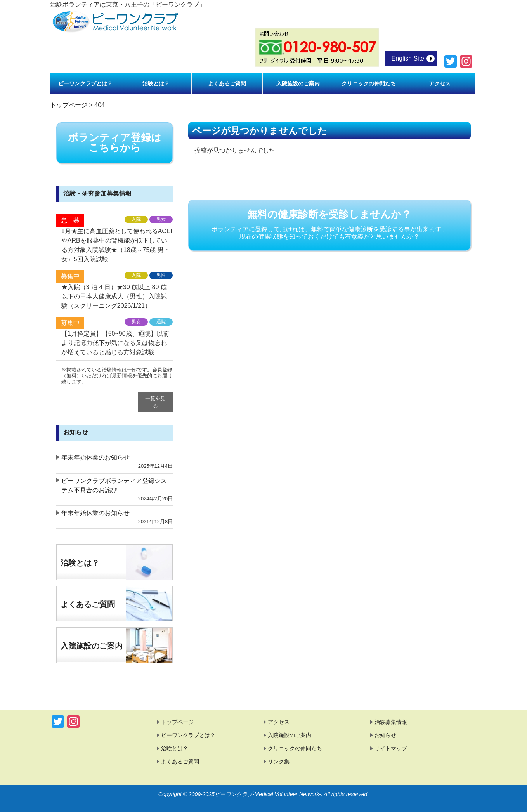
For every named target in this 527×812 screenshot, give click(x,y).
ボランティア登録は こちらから (115, 142)
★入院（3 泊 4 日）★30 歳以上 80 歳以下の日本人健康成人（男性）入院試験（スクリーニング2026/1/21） (114, 296)
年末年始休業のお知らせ (95, 457)
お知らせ (385, 735)
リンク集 (279, 762)
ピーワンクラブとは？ (188, 735)
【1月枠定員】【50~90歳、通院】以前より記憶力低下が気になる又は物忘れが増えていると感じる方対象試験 (115, 343)
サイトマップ (391, 748)
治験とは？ (80, 563)
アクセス (279, 722)
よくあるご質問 (88, 604)
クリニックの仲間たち (295, 748)
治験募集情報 (391, 722)
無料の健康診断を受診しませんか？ (329, 225)
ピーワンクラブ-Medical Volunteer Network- (268, 794)
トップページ (177, 722)
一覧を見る (155, 402)
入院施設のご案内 (92, 646)
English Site (408, 58)
